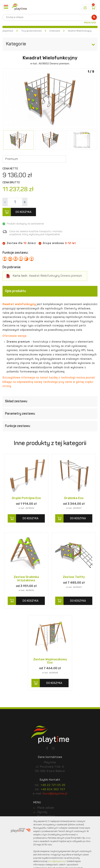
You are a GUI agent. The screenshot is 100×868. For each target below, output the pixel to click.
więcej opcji (90, 23)
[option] (50, 99)
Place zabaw (46, 808)
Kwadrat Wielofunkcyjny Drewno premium (47, 276)
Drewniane (55, 31)
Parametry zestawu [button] (50, 414)
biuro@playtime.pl (55, 794)
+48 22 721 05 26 (53, 785)
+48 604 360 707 (53, 790)
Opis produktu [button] (50, 291)
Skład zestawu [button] (50, 401)
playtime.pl (8, 31)
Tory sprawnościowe (31, 31)
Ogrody (42, 812)
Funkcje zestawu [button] (50, 426)
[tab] (50, 291)
